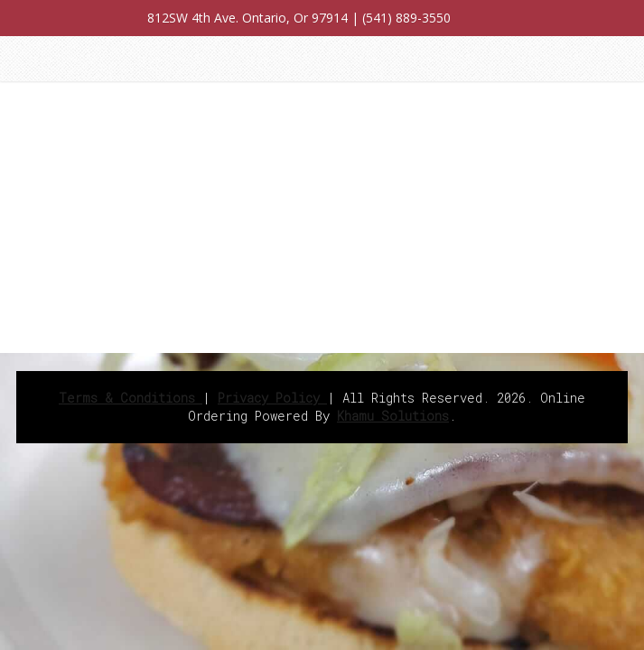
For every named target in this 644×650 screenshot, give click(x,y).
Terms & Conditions (131, 398)
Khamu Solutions (393, 416)
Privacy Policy (272, 398)
